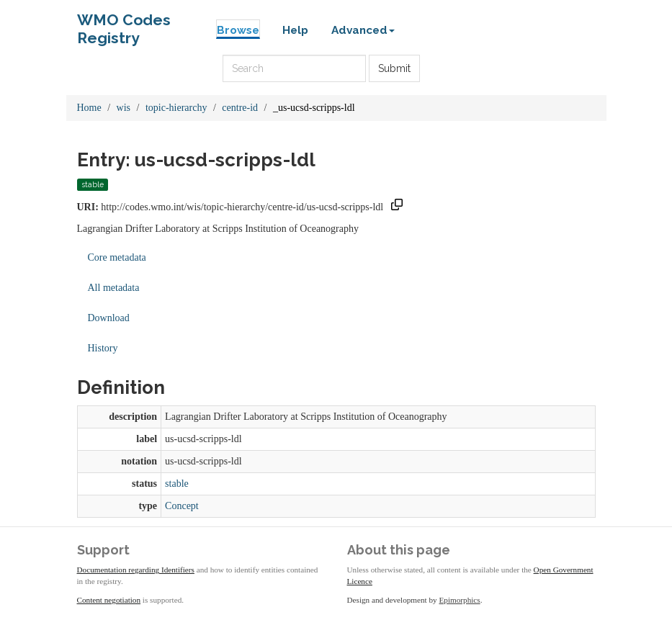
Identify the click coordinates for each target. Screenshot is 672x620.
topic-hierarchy (176, 108)
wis (124, 108)
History (103, 348)
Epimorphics (460, 600)
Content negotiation (109, 600)
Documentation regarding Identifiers (136, 570)
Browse (238, 30)
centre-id (240, 108)
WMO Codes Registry (124, 23)
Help (295, 30)
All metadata (114, 288)
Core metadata (117, 257)
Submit (394, 68)
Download (109, 318)
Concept (182, 506)
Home (89, 108)
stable (177, 484)
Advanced (363, 30)
